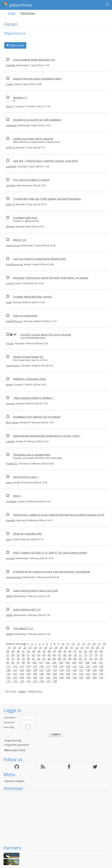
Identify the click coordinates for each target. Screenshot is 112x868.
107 (81, 663)
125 (101, 666)
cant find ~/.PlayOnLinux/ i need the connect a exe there (46, 161)
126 (8, 670)
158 (22, 678)
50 (70, 651)
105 (67, 663)
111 (8, 666)
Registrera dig (13, 740)
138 (88, 670)
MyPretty (10, 227)
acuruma (10, 404)
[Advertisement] (56, 818)
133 (55, 670)
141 (8, 674)
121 (75, 666)
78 (18, 659)
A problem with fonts (25, 218)
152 (81, 674)
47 (54, 651)
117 (48, 666)
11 (68, 644)
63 (39, 655)
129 (28, 670)
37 (103, 648)
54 (91, 651)
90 (80, 659)
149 (61, 674)
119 (61, 666)
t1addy (9, 84)
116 (42, 666)
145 (35, 674)
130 (35, 670)
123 (88, 666)
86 (60, 659)
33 (82, 648)
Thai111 (10, 106)
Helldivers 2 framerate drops (30, 379)
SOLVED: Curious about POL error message (46, 335)
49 (65, 651)
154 (94, 674)
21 (20, 648)
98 (23, 663)
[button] (107, 5)
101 (41, 663)
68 (65, 655)
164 (61, 678)
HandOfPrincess (14, 321)
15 (89, 644)
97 (18, 663)
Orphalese (11, 501)
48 (60, 651)
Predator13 (12, 464)
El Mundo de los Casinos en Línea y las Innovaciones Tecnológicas (52, 572)
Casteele (10, 441)
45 (44, 651)
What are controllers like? (28, 534)
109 (94, 663)
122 (81, 666)
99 (28, 663)
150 (68, 674)
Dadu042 (11, 65)
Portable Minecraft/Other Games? (33, 297)
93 (96, 659)
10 (63, 644)
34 (87, 648)
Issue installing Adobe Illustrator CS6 (34, 60)
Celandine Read (14, 577)
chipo (9, 539)
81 (34, 659)
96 (13, 663)
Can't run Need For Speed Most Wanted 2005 (39, 259)
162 (48, 678)
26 (46, 648)
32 (77, 648)
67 (60, 655)
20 (14, 648)
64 (44, 655)
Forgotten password (17, 745)
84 (49, 659)
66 (54, 655)
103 (54, 663)
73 (91, 655)
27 (51, 648)
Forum (12, 13)
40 (18, 651)
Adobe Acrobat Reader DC (28, 357)
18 (104, 644)
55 (96, 651)
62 (34, 655)
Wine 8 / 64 (20, 240)
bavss (9, 483)
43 (34, 651)
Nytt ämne (15, 45)
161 (42, 678)
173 (22, 681)
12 (73, 644)
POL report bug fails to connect (31, 180)
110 (101, 663)
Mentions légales (14, 781)
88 (70, 659)
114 (28, 666)
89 (75, 659)
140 (101, 670)
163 (55, 678)
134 (61, 670)
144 (28, 674)
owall (9, 302)
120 (68, 666)
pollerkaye (11, 125)
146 (42, 674)
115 (35, 666)
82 (39, 659)
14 (84, 644)
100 (34, 663)
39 (13, 651)
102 (48, 663)
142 (15, 674)
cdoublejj (11, 185)
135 (68, 670)
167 (81, 678)
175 (35, 681)
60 (23, 655)
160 (35, 678)
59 (18, 655)
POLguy (10, 343)
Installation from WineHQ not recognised (37, 417)
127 (15, 670)
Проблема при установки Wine (32, 455)
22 (25, 648)
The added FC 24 (23, 628)
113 (22, 666)
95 (8, 663)
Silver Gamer (12, 422)
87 (65, 659)
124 (94, 666)
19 (9, 648)
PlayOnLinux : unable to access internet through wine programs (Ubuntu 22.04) (59, 515)
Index (22, 691)
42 (28, 651)
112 (15, 666)
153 (88, 674)
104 (61, 663)
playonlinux (17, 4)
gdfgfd (9, 596)
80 (28, 659)
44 (39, 651)
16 (94, 644)
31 (72, 648)
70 (75, 655)
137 (81, 670)
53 (86, 651)
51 (75, 651)
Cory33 (10, 283)
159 (28, 678)
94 (101, 659)
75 (101, 655)
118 (55, 666)
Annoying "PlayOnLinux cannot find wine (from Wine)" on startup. (51, 278)
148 (55, 674)
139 (94, 670)
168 (88, 678)
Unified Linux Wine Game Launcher (33, 139)
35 (92, 648)
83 (44, 659)
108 (87, 663)
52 (80, 651)
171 (8, 681)
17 (99, 644)
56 (101, 651)
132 (48, 670)
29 (61, 648)
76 (8, 659)
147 (48, 674)
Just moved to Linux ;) (26, 477)
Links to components (25, 316)
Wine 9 (17, 496)
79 (23, 659)
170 (101, 678)
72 (86, 655)
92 (91, 659)
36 (98, 648)
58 (13, 655)
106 (74, 663)
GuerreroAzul (13, 246)
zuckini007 (11, 167)
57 (8, 655)
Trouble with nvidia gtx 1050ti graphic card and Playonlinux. (47, 199)
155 (101, 674)
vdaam (9, 385)
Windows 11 (20, 98)
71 (80, 655)
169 (94, 678)
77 (13, 659)
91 (86, 659)
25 (40, 648)
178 (55, 681)
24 (35, 648)
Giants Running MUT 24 (27, 609)
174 (28, 681)
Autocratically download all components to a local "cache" (47, 436)
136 (75, 670)
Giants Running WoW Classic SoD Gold (35, 590)
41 (23, 651)
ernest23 (10, 558)
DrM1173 (11, 148)
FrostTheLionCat (14, 264)
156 (8, 678)
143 (22, 674)
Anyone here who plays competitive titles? (37, 79)
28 (56, 648)
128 (22, 670)
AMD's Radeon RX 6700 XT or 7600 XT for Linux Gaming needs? (50, 553)
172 (15, 681)
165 (68, 678)
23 (30, 648)
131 (42, 670)
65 (49, 655)
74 (96, 655)
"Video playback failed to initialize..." (34, 398)
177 (48, 681)
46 (49, 651)
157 (15, 678)
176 (42, 681)
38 (8, 651)
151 (75, 674)
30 (66, 648)
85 (54, 659)
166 (75, 678)
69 (70, 655)
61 (28, 655)
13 (78, 644)
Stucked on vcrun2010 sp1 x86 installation (37, 120)
